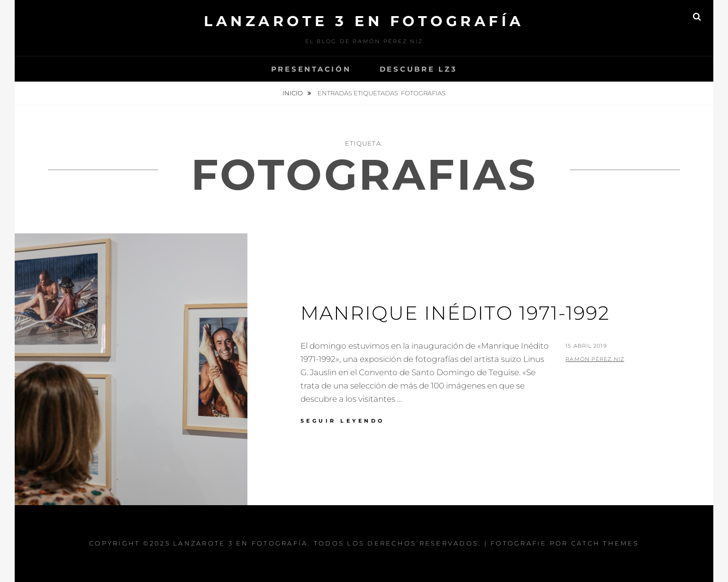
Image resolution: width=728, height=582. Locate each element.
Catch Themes (605, 543)
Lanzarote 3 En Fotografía (364, 21)
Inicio (293, 93)
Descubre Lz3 (419, 69)
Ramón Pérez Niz (595, 359)
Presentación (311, 69)
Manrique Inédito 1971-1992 (455, 313)
